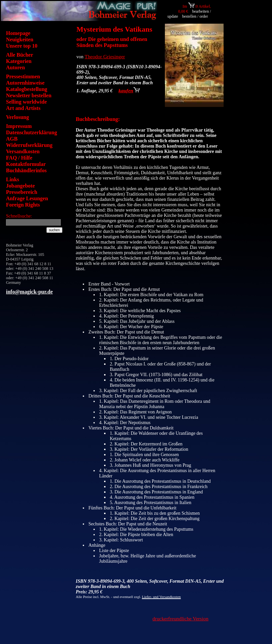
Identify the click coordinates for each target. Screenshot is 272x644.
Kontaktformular (26, 164)
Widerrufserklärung (29, 145)
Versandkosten (23, 151)
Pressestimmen (23, 76)
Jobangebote (20, 186)
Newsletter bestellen (29, 95)
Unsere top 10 (22, 46)
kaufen (129, 90)
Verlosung (18, 117)
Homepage (18, 33)
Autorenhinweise (25, 83)
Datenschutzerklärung (32, 132)
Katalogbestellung (27, 89)
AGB (12, 139)
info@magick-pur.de (29, 292)
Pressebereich (22, 192)
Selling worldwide (26, 102)
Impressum (19, 126)
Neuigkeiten (20, 39)
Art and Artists (23, 108)
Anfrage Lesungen (27, 198)
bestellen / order (196, 16)
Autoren (16, 67)
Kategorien (19, 61)
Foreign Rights (23, 205)
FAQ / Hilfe (19, 158)
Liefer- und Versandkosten (161, 597)
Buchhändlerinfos (26, 170)
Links (13, 179)
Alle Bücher (20, 55)
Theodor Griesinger (105, 56)
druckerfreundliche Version (181, 619)
